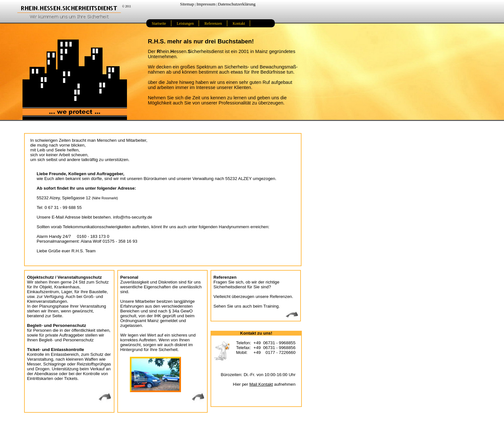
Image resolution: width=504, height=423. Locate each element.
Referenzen (213, 23)
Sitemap (187, 4)
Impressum (206, 4)
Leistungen (185, 23)
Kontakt (239, 23)
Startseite (159, 23)
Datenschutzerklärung (237, 4)
